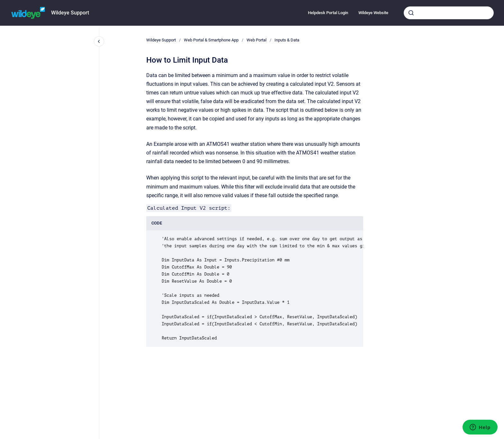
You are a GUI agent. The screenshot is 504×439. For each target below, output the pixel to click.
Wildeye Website (373, 13)
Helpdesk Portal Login (328, 13)
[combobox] (449, 13)
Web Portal (256, 40)
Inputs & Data (287, 40)
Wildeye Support (70, 13)
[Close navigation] (99, 41)
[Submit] (411, 13)
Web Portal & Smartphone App (211, 40)
